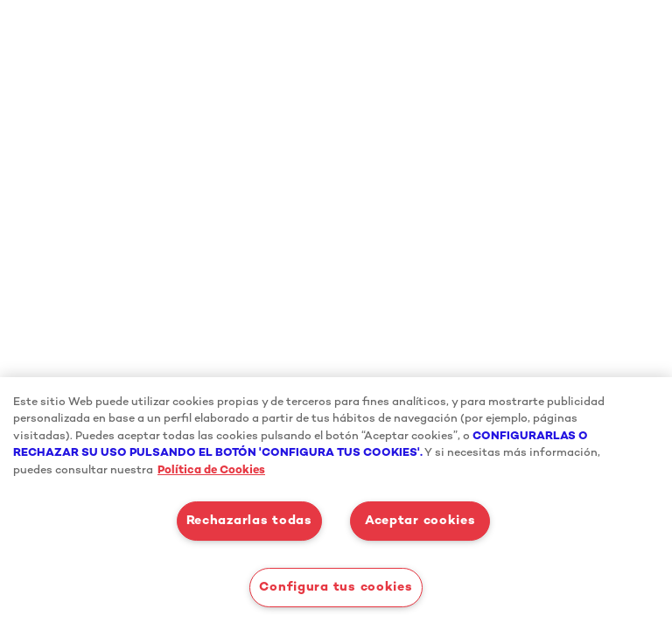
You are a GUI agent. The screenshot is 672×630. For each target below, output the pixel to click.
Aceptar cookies (420, 521)
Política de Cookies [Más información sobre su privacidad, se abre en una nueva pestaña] (211, 471)
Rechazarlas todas (249, 521)
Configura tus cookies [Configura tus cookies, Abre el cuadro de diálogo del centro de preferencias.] (336, 588)
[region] (336, 504)
